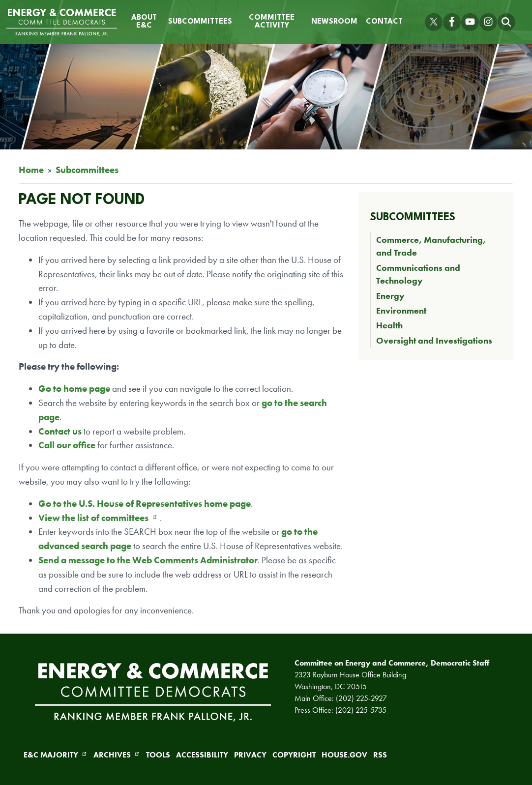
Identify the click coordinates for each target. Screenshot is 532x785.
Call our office (67, 445)
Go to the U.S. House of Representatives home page (145, 504)
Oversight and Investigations (434, 341)
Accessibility (202, 755)
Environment (401, 311)
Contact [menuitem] (384, 22)
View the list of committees (98, 518)
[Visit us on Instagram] (488, 22)
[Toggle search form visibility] (506, 22)
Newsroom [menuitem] (334, 22)
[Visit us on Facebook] (452, 22)
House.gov (344, 755)
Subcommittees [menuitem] (200, 22)
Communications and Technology (418, 274)
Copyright (294, 755)
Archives (117, 755)
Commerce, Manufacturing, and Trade (431, 246)
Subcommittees (87, 170)
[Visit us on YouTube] (470, 22)
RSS (380, 755)
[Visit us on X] (434, 22)
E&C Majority (56, 755)
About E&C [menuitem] (144, 22)
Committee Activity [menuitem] (272, 22)
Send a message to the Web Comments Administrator (148, 560)
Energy (390, 296)
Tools (158, 755)
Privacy (250, 755)
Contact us (61, 431)
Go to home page (74, 389)
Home (31, 170)
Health (389, 325)
